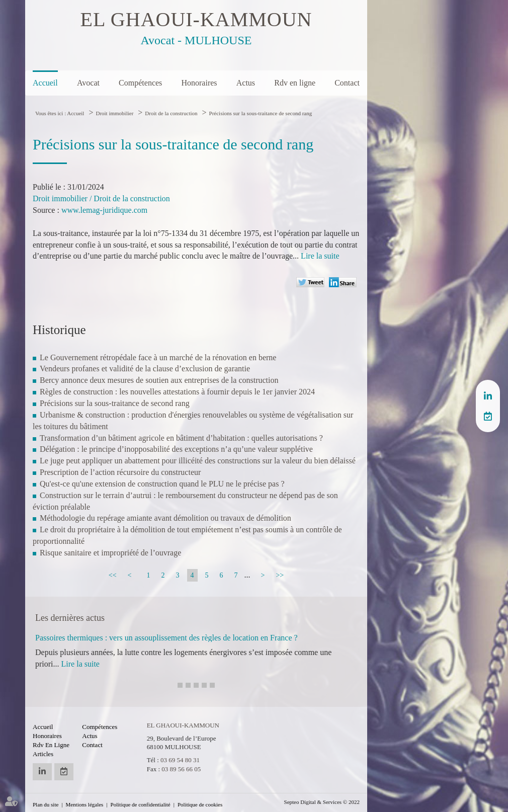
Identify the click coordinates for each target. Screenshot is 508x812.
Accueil (45, 83)
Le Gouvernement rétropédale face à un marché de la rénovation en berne (158, 357)
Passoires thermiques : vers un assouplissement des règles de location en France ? (166, 638)
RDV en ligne (488, 416)
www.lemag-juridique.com (104, 210)
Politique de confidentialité (141, 804)
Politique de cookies (200, 804)
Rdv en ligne (295, 83)
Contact (347, 83)
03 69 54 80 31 (180, 760)
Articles (43, 754)
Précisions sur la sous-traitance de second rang (261, 113)
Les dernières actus (70, 618)
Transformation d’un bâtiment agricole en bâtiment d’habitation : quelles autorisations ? (181, 438)
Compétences (140, 83)
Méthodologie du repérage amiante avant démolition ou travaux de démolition (165, 518)
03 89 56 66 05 (181, 769)
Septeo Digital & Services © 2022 (322, 802)
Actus (246, 83)
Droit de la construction (171, 113)
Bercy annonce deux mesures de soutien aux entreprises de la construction (159, 380)
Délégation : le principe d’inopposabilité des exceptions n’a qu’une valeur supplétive (176, 449)
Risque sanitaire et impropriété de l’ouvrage (110, 553)
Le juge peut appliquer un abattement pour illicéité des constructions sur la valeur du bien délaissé (198, 461)
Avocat (88, 83)
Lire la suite (320, 256)
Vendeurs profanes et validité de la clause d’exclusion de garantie (145, 369)
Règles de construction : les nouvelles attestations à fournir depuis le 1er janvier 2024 (177, 392)
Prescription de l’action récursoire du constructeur (120, 472)
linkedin (488, 396)
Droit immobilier (114, 113)
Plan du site (46, 804)
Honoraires (199, 83)
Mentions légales (85, 804)
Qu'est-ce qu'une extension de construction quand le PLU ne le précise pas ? (162, 484)
